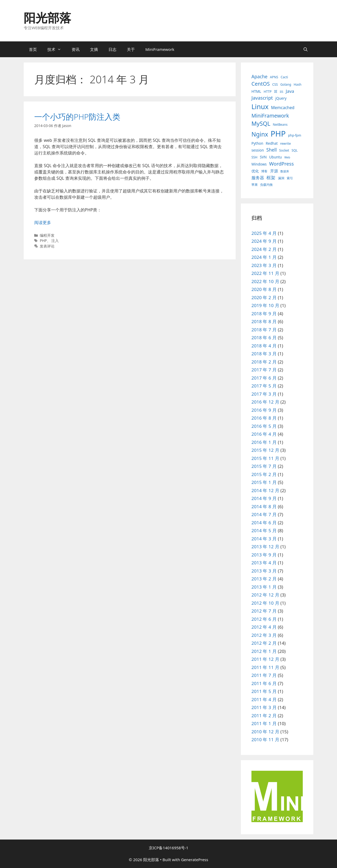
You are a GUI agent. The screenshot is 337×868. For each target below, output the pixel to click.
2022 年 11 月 (265, 273)
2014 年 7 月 (264, 514)
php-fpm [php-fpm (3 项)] (295, 135)
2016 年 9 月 (264, 410)
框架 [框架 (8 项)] (271, 178)
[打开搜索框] (306, 49)
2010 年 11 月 (265, 740)
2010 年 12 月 (265, 732)
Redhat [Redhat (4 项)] (272, 143)
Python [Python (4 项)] (257, 143)
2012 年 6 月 (264, 619)
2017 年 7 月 (264, 370)
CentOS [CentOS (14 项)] (261, 84)
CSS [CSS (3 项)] (275, 84)
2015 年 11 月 (265, 458)
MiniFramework (160, 49)
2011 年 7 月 (264, 675)
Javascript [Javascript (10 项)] (262, 98)
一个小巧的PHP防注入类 (77, 117)
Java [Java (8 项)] (290, 91)
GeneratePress (195, 860)
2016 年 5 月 (264, 426)
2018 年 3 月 (264, 354)
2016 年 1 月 (264, 442)
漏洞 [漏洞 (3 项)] (281, 178)
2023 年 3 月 (264, 265)
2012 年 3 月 (264, 635)
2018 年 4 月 (264, 346)
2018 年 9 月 (264, 314)
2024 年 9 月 (264, 241)
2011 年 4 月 (264, 699)
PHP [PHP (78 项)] (278, 134)
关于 (131, 49)
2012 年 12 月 (265, 595)
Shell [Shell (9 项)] (272, 150)
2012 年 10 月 (265, 603)
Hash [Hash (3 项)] (297, 84)
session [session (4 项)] (258, 150)
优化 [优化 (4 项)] (255, 171)
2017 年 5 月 (264, 386)
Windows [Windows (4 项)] (259, 164)
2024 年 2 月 (264, 249)
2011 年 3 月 (264, 707)
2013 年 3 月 (264, 571)
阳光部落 (47, 18)
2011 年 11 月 (265, 667)
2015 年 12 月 (265, 450)
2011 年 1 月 (264, 723)
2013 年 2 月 (264, 579)
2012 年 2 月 (264, 643)
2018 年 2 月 (264, 362)
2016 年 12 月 (265, 402)
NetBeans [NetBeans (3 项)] (280, 125)
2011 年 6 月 (264, 683)
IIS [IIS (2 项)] (282, 92)
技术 (57, 49)
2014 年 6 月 (264, 523)
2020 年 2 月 (264, 297)
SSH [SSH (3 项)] (254, 157)
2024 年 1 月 (264, 257)
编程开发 (47, 235)
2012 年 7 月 (264, 611)
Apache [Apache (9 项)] (259, 76)
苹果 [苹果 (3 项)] (255, 185)
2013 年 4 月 (264, 563)
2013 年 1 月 (264, 587)
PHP (43, 241)
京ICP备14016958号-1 (169, 848)
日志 (112, 49)
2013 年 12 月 (265, 547)
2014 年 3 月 (264, 539)
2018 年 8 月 (264, 321)
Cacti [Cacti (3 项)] (284, 77)
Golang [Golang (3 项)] (286, 84)
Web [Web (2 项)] (287, 157)
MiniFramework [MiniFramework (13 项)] (270, 116)
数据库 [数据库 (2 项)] (285, 171)
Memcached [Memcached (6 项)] (283, 108)
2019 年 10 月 (265, 305)
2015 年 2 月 (264, 474)
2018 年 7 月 (264, 330)
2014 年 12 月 (265, 490)
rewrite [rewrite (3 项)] (286, 144)
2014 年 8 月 (264, 506)
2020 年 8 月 (264, 289)
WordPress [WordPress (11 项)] (281, 164)
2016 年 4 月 (264, 434)
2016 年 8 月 (264, 418)
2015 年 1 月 (264, 482)
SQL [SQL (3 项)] (295, 150)
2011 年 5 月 (264, 691)
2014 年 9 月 (264, 498)
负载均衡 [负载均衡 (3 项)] (266, 185)
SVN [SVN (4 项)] (263, 157)
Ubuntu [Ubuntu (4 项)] (275, 157)
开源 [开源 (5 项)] (274, 171)
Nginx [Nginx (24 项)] (260, 134)
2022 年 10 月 (265, 281)
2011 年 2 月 (264, 716)
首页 (33, 49)
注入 (55, 241)
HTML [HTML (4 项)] (256, 91)
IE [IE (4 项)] (276, 91)
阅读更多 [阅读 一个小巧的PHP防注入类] (43, 222)
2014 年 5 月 (264, 530)
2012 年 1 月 (264, 651)
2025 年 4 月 (264, 233)
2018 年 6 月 (264, 338)
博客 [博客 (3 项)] (264, 171)
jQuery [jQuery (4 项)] (281, 98)
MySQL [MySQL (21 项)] (261, 123)
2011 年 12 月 (265, 659)
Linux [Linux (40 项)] (260, 106)
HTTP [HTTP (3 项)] (267, 92)
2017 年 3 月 (264, 394)
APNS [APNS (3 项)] (274, 77)
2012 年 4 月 (264, 627)
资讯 (76, 49)
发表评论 (47, 246)
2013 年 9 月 (264, 555)
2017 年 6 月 (264, 378)
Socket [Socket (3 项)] (284, 150)
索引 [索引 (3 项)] (290, 178)
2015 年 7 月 (264, 466)
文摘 (94, 49)
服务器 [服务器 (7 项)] (258, 178)
